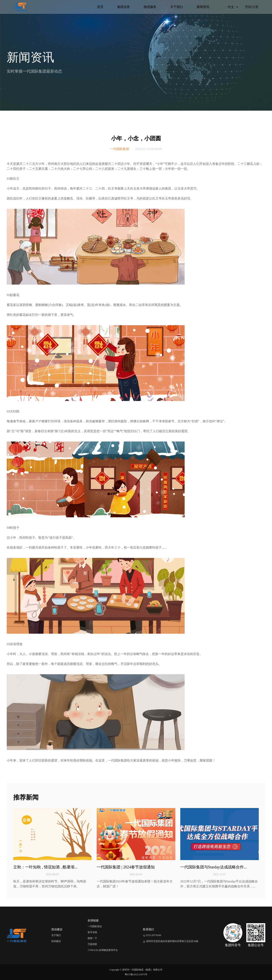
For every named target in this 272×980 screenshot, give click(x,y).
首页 (100, 7)
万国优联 (92, 944)
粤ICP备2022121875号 (136, 974)
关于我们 (177, 7)
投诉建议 (56, 941)
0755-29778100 (152, 935)
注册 (255, 7)
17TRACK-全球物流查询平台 (103, 950)
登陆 (248, 7)
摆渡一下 (92, 938)
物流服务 (150, 7)
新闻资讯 (203, 7)
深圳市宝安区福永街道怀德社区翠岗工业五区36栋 (171, 941)
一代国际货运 (95, 926)
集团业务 (124, 7)
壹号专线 (92, 932)
